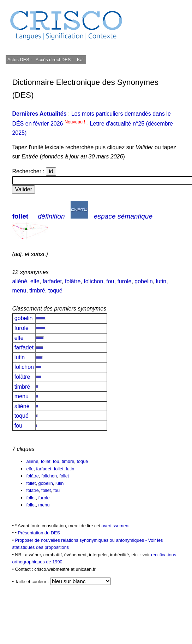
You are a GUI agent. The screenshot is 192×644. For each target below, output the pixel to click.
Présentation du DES (39, 533)
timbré (37, 291)
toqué (55, 291)
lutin (161, 281)
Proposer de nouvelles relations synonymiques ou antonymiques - (81, 540)
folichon (93, 281)
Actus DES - (20, 60)
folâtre (73, 281)
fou (110, 281)
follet (20, 216)
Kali (81, 60)
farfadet (52, 281)
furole (124, 281)
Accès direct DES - (55, 60)
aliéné (20, 281)
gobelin (144, 281)
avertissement (116, 526)
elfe (35, 281)
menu (19, 291)
